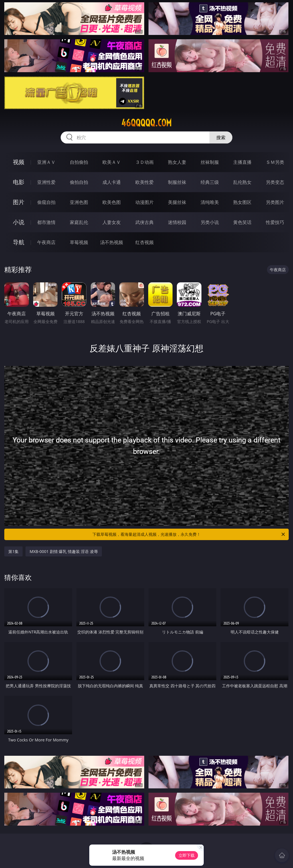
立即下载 (187, 855)
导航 (19, 242)
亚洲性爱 (46, 182)
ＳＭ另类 (275, 162)
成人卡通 (112, 182)
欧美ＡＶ (112, 162)
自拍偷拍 (79, 162)
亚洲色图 (79, 202)
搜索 (221, 137)
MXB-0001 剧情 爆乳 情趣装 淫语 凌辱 (64, 551)
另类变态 (275, 182)
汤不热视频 (112, 242)
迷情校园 (177, 222)
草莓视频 (79, 242)
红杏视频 (144, 242)
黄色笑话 (242, 222)
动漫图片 (144, 202)
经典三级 (210, 182)
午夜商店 (46, 242)
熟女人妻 (177, 162)
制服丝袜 (177, 182)
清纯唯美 (210, 202)
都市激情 (46, 222)
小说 (19, 222)
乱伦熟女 (242, 182)
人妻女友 (112, 222)
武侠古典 (144, 222)
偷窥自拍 (46, 202)
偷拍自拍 (79, 182)
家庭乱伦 (79, 222)
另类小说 (210, 222)
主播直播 (242, 162)
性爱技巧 (275, 222)
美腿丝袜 (177, 202)
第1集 (13, 551)
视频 (19, 162)
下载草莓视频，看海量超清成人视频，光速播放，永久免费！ (189, 534)
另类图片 (275, 202)
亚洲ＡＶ (46, 162)
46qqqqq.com (146, 123)
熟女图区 (242, 202)
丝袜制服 (210, 162)
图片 (19, 202)
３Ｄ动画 (144, 162)
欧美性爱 (144, 182)
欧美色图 (112, 202)
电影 (19, 182)
